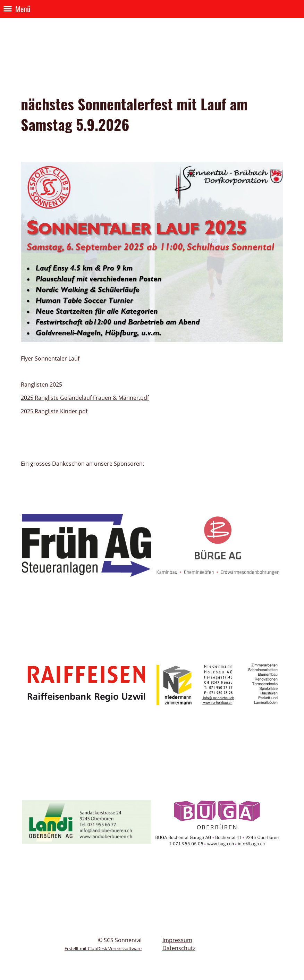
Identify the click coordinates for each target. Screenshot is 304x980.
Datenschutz (179, 948)
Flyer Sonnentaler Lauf (50, 358)
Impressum (177, 940)
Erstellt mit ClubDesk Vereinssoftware (103, 948)
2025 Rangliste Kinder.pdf (54, 411)
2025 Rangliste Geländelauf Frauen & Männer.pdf (85, 398)
